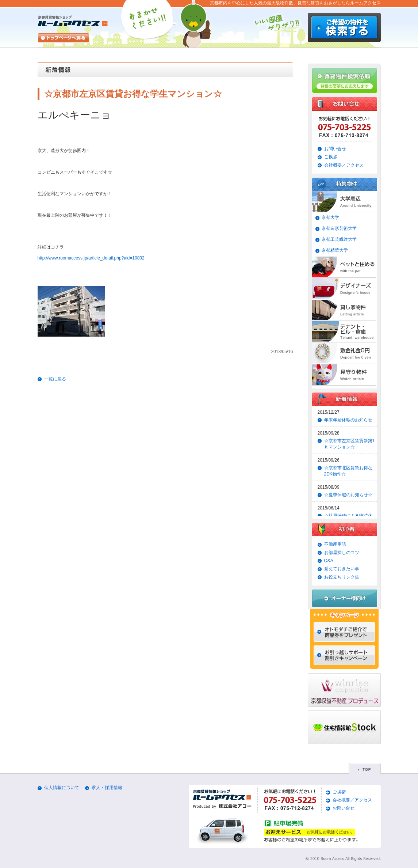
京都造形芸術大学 (339, 228)
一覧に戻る (55, 379)
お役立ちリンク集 (342, 577)
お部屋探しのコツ (342, 553)
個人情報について (62, 788)
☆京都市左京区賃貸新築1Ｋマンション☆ (350, 444)
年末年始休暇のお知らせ (348, 420)
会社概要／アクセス (344, 165)
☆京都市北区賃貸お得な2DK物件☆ (348, 471)
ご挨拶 (331, 157)
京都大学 (330, 217)
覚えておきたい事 (342, 569)
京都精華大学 (335, 250)
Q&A (329, 561)
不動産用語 (335, 544)
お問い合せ (335, 149)
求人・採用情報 (107, 788)
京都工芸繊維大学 (339, 239)
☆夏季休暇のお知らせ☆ (348, 495)
